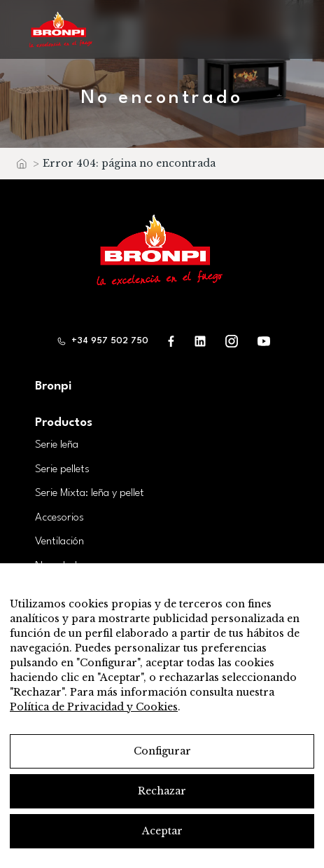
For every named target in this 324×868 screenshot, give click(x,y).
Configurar (162, 751)
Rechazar (162, 791)
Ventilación (59, 542)
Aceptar (162, 831)
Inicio (21, 167)
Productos (64, 423)
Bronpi (53, 386)
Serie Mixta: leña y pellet (90, 493)
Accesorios (59, 518)
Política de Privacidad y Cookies (94, 707)
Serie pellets (62, 469)
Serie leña (57, 445)
